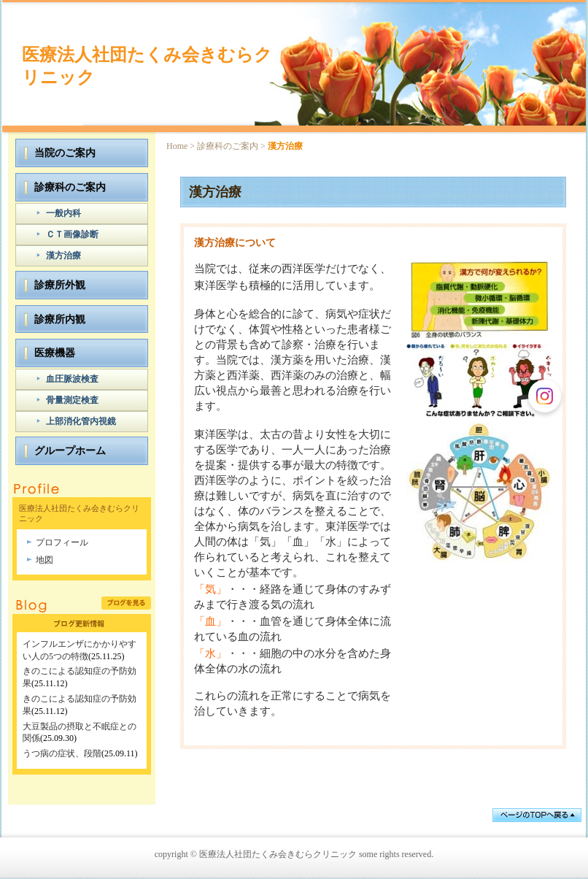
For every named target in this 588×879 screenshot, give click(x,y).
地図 (45, 560)
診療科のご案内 (228, 146)
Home (177, 146)
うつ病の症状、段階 (62, 753)
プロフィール (62, 542)
